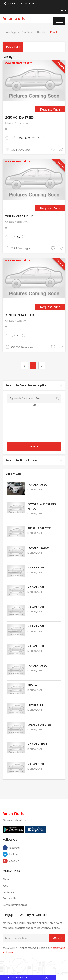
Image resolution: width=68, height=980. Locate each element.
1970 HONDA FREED (20, 315)
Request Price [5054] (37, 715)
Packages (8, 892)
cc (19, 236)
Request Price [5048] (37, 518)
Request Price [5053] (37, 734)
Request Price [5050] (37, 773)
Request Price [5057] (37, 656)
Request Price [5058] (37, 636)
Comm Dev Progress (15, 905)
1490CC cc (24, 138)
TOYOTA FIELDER (38, 705)
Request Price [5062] (37, 557)
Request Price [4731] (50, 307)
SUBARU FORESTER (39, 528)
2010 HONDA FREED (20, 117)
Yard (40, 489)
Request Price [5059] (37, 616)
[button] (64, 10)
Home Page (10, 32)
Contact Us (28, 3)
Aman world (14, 18)
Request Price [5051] (37, 538)
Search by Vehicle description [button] (34, 385)
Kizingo (32, 489)
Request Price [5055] (37, 695)
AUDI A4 (33, 685)
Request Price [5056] (37, 675)
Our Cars (27, 32)
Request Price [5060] (37, 597)
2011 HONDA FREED (19, 216)
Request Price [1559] (50, 109)
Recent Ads (13, 474)
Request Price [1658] (50, 208)
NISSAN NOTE (36, 568)
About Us (11, 3)
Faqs (5, 885)
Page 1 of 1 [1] (13, 47)
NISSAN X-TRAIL (37, 744)
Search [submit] (34, 446)
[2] (42, 366)
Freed (54, 32)
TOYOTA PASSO (37, 485)
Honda (41, 32)
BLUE (41, 138)
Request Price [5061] (37, 577)
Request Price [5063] (37, 494)
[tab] (34, 385)
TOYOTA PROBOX (38, 548)
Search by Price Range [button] (34, 460)
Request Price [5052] (37, 754)
